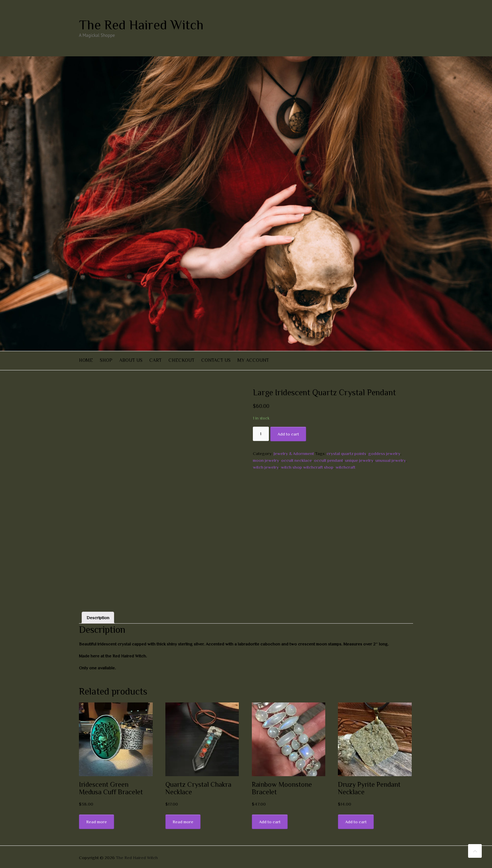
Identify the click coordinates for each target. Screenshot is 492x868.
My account (253, 360)
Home (86, 360)
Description (98, 618)
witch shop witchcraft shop (307, 467)
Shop (106, 360)
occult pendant (329, 460)
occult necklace (297, 460)
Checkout (181, 360)
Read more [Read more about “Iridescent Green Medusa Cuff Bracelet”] (97, 822)
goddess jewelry (384, 453)
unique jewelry (359, 460)
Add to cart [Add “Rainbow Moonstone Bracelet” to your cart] (270, 822)
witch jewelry (266, 467)
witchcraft (345, 467)
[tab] (98, 618)
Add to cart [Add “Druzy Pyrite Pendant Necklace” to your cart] (356, 822)
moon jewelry (266, 460)
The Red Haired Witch (141, 25)
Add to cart (288, 434)
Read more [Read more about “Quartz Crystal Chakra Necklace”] (183, 822)
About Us (131, 360)
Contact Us (216, 360)
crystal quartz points (346, 453)
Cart (155, 360)
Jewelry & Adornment (294, 453)
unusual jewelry (391, 460)
